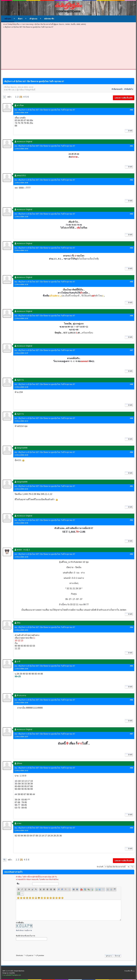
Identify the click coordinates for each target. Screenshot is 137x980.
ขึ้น (5, 860)
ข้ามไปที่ (100, 867)
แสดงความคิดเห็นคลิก (124, 98)
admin (83, 24)
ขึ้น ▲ (133, 971)
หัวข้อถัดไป (129, 89)
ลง (4, 97)
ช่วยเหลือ (127, 971)
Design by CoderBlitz (9, 973)
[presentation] (36, 947)
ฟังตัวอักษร (20, 930)
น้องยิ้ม (73, 24)
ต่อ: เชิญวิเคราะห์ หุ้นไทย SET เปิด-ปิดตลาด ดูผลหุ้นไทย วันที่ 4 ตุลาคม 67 (45, 110)
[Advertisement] (68, 48)
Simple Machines (19, 971)
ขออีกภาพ (28, 930)
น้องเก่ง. (62, 24)
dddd (78, 24)
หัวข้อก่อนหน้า (117, 89)
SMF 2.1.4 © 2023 (8, 971)
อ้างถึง (129, 131)
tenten (68, 24)
